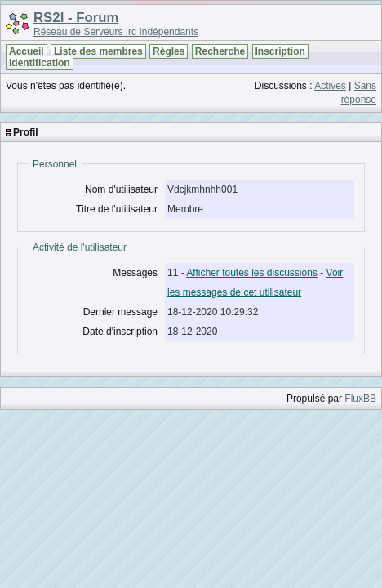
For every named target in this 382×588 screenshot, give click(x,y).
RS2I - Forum (76, 18)
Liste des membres (98, 51)
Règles (169, 51)
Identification (40, 63)
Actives (330, 86)
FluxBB (360, 399)
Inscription (280, 51)
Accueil (27, 51)
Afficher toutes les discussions (252, 273)
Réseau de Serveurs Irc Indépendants (116, 32)
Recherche (220, 51)
